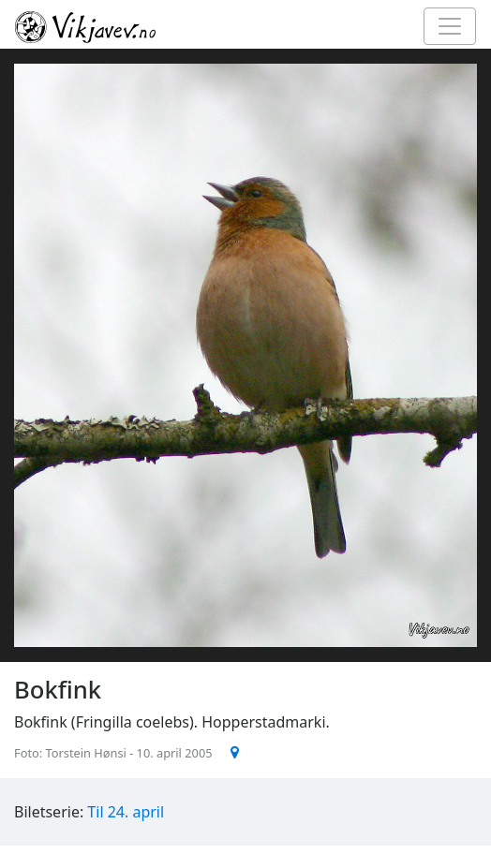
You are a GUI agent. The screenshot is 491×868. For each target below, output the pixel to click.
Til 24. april (126, 812)
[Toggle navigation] (450, 26)
